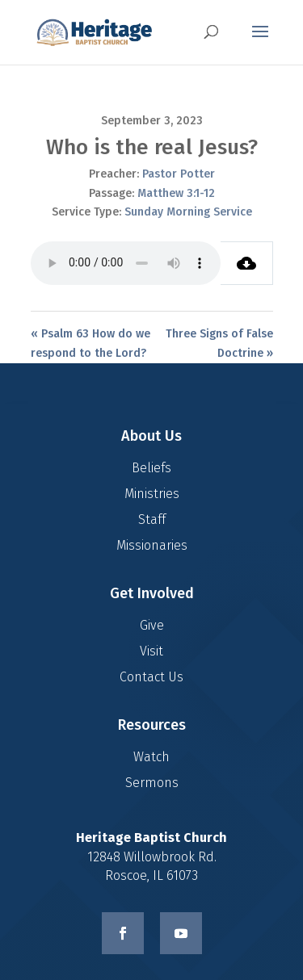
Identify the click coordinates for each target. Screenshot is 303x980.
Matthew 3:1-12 (176, 193)
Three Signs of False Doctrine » (219, 343)
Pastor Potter (179, 174)
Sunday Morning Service (188, 212)
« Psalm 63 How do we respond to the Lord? (90, 343)
